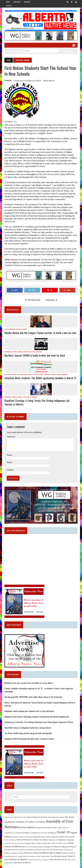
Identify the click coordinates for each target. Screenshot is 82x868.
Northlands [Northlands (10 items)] (58, 851)
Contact (9, 6)
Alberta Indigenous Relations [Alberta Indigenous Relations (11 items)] (37, 815)
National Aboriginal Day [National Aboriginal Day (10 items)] (36, 845)
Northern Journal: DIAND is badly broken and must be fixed (34, 353)
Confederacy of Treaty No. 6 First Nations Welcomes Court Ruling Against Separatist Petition (38, 720)
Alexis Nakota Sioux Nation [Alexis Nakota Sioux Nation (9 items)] (56, 815)
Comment (11, 434)
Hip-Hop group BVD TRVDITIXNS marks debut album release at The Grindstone (33, 695)
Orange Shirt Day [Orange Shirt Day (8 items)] (13, 854)
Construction (10, 372)
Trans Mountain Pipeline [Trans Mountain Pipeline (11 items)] (48, 854)
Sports (24, 327)
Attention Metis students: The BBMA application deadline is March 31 (40, 375)
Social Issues (36, 349)
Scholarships (62, 372)
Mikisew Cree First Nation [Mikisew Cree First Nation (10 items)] (20, 845)
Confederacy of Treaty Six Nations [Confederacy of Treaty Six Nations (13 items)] (34, 831)
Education (28, 372)
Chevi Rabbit (17, 394)
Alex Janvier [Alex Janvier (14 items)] (69, 815)
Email (9, 460)
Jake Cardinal (10, 327)
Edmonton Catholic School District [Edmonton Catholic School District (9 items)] (15, 835)
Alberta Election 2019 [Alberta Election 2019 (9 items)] (20, 815)
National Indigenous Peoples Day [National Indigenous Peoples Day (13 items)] (57, 844)
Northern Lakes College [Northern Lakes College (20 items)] (43, 851)
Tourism (33, 394)
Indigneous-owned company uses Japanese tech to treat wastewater (29, 709)
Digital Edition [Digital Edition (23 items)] (68, 831)
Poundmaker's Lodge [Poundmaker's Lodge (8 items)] (24, 854)
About (8, 2)
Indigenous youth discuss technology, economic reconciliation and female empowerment (36, 715)
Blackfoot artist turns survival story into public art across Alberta (28, 681)
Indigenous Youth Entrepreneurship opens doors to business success (29, 737)
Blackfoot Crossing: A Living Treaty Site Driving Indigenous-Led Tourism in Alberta (41, 400)
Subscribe (17, 2)
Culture (20, 372)
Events (36, 372)
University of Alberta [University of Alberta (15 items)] (17, 860)
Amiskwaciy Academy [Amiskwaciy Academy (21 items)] (14, 820)
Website (10, 467)
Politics (26, 349)
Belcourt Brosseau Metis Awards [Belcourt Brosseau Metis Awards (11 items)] (45, 826)
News (18, 327)
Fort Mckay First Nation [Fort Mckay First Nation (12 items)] (32, 838)
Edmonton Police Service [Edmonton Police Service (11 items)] (34, 835)
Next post (51, 297)
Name (9, 452)
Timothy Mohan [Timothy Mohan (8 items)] (35, 854)
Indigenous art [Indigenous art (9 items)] (45, 838)
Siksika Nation (49, 81)
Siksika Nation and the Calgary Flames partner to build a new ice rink (40, 330)
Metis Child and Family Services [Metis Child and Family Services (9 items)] (47, 841)
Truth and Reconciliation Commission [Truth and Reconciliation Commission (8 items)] (33, 858)
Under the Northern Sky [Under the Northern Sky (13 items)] (53, 857)
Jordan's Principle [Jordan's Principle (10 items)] (32, 841)
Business (7, 349)
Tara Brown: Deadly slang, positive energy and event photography (28, 731)
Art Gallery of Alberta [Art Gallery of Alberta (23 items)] (35, 820)
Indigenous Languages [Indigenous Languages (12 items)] (58, 838)
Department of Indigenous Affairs (27, 81)
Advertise (27, 2)
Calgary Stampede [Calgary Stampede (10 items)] (63, 826)
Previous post (33, 297)
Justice (14, 349)
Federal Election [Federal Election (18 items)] (16, 838)
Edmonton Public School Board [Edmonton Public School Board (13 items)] (55, 835)
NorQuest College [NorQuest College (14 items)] (24, 851)
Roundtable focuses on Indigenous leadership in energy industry (27, 726)
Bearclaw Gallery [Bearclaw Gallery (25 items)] (25, 826)
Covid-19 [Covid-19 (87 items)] (54, 830)
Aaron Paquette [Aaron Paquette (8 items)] (9, 815)
